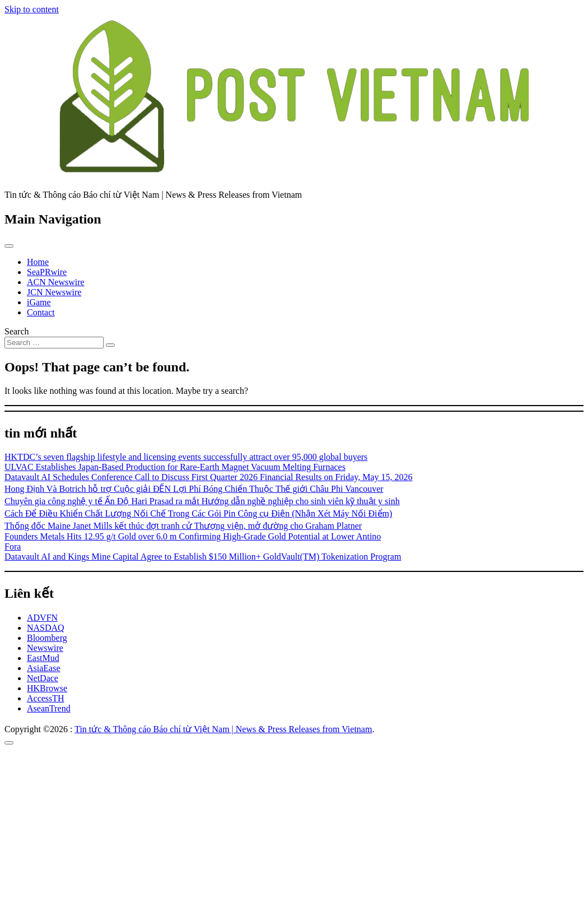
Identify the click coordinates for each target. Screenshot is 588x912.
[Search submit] (110, 345)
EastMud (43, 658)
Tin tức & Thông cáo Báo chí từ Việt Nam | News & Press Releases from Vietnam (223, 729)
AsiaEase (44, 668)
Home (38, 262)
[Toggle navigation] (9, 246)
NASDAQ (46, 628)
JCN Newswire (54, 292)
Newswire (45, 648)
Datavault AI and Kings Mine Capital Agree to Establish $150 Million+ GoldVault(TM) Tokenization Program (203, 557)
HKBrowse (47, 688)
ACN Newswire (56, 282)
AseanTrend (49, 708)
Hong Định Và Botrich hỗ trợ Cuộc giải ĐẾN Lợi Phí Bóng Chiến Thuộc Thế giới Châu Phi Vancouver (194, 489)
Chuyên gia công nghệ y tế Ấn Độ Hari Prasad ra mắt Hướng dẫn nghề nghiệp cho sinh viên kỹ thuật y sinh (202, 501)
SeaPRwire (47, 272)
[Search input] (54, 343)
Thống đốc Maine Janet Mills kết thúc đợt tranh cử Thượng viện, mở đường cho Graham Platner (183, 526)
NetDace (43, 678)
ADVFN (42, 618)
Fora (13, 546)
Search (17, 331)
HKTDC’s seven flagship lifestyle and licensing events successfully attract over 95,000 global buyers (186, 457)
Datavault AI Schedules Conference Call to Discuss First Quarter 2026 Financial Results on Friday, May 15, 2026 (209, 477)
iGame (39, 302)
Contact (41, 312)
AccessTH (46, 698)
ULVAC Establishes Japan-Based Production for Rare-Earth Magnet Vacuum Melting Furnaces (175, 467)
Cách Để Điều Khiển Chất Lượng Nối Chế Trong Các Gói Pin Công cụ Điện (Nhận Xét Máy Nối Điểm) (198, 513)
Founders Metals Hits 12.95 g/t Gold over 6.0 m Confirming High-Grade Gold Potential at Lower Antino (193, 536)
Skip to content (32, 9)
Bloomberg (47, 638)
